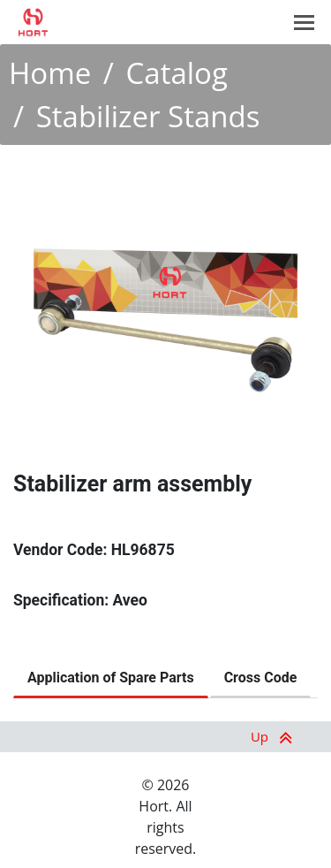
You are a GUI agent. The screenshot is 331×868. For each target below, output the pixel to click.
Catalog (177, 73)
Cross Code (261, 678)
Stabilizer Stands (148, 116)
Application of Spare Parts (111, 678)
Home (50, 73)
